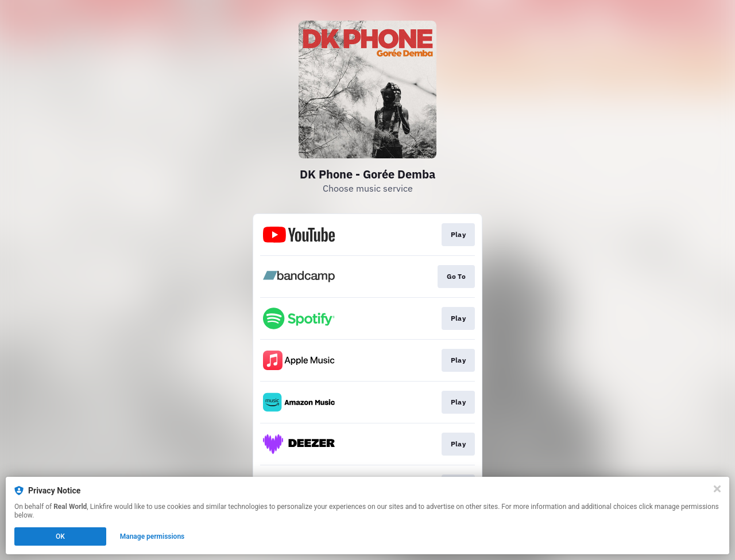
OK (60, 536)
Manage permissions (152, 536)
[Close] (717, 489)
